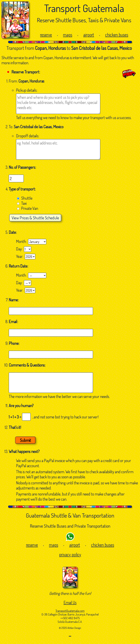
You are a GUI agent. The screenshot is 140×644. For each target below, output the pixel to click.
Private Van (30, 208)
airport (89, 35)
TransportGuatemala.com (70, 611)
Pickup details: (27, 90)
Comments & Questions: (27, 365)
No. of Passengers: (22, 167)
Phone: (14, 343)
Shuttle (27, 198)
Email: (14, 321)
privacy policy (70, 554)
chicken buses (117, 35)
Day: (20, 249)
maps (68, 35)
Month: (22, 241)
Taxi (24, 203)
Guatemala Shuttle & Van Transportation (70, 515)
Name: (14, 300)
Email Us (70, 602)
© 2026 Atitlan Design (70, 628)
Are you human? (21, 405)
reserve (46, 35)
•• (70, 636)
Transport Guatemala (84, 8)
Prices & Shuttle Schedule (35, 218)
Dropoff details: (28, 136)
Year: (20, 256)
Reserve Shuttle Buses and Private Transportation (70, 526)
